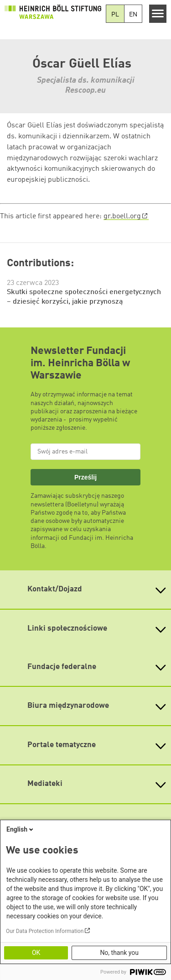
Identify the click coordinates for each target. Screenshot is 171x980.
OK (36, 953)
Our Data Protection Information (45, 931)
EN (133, 15)
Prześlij (85, 477)
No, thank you (119, 953)
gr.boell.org (122, 216)
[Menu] (158, 14)
